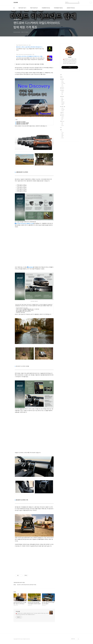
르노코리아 (63, 83)
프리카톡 (16, 3)
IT (62, 131)
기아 (62, 85)
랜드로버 (63, 102)
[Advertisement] (34, 238)
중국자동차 (62, 88)
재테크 (63, 135)
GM (62, 95)
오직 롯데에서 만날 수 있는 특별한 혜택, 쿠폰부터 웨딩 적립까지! (30, 49)
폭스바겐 (63, 110)
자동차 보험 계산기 (34, 8)
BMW (62, 99)
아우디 (63, 108)
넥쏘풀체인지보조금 (46, 8)
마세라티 (63, 103)
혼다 (62, 119)
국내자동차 (62, 79)
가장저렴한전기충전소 (58, 8)
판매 (62, 123)
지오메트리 (30, 267)
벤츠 (62, 98)
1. (16, 122)
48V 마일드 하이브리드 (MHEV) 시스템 (24, 223)
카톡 (61, 75)
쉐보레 (63, 82)
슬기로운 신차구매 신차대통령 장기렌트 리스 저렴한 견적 (30, 56)
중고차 (63, 126)
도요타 (63, 117)
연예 (62, 134)
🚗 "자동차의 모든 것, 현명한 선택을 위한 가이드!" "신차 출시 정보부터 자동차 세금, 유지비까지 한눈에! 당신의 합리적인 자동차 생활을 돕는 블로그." (32, 614)
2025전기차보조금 (71, 8)
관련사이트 (73, 639)
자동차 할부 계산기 (22, 8)
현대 (62, 81)
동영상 (61, 77)
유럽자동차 (62, 96)
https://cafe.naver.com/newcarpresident (24, 54)
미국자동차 (62, 90)
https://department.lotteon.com (22, 45)
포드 (62, 93)
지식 (61, 128)
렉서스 (63, 118)
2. (16, 123)
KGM (62, 86)
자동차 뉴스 (62, 121)
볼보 (62, 101)
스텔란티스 (62, 113)
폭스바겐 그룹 (63, 107)
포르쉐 (63, 111)
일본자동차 (62, 115)
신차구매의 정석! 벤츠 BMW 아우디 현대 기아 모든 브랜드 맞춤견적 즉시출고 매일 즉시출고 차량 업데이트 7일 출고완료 (30, 59)
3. (16, 124)
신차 (62, 124)
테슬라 (63, 92)
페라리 (63, 105)
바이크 (63, 138)
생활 (61, 130)
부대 (62, 137)
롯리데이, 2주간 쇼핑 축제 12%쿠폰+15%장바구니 (29, 47)
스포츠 (63, 133)
